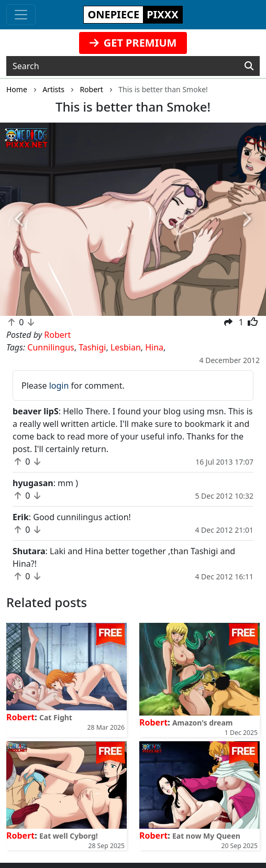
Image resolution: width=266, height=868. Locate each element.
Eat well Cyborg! (69, 836)
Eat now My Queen (206, 836)
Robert (20, 717)
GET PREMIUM (133, 43)
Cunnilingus (51, 347)
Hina (154, 347)
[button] (20, 219)
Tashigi (92, 347)
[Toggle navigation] (21, 15)
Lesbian (126, 347)
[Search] (249, 66)
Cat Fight (56, 717)
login (59, 386)
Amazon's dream (203, 723)
